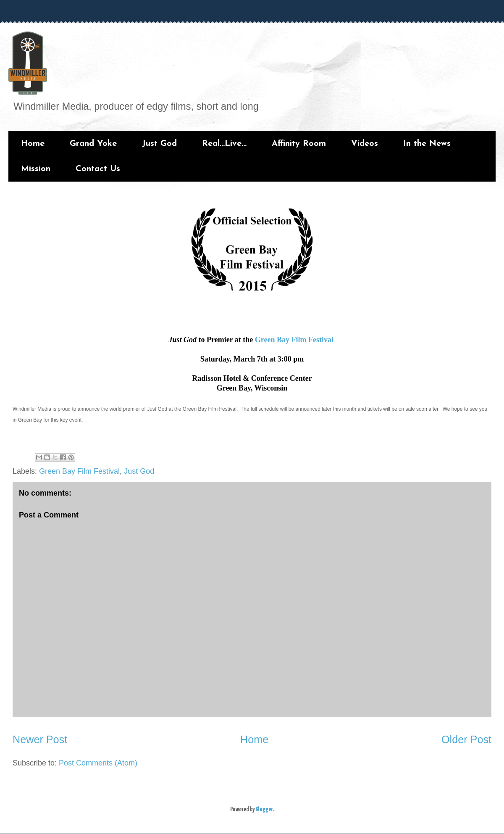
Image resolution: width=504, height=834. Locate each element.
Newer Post (40, 739)
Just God (159, 144)
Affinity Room (299, 144)
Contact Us (98, 169)
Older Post (466, 739)
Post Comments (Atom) (98, 763)
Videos (365, 144)
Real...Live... (224, 144)
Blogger (264, 809)
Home (33, 144)
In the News (427, 144)
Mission (36, 169)
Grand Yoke (93, 144)
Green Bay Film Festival (294, 340)
